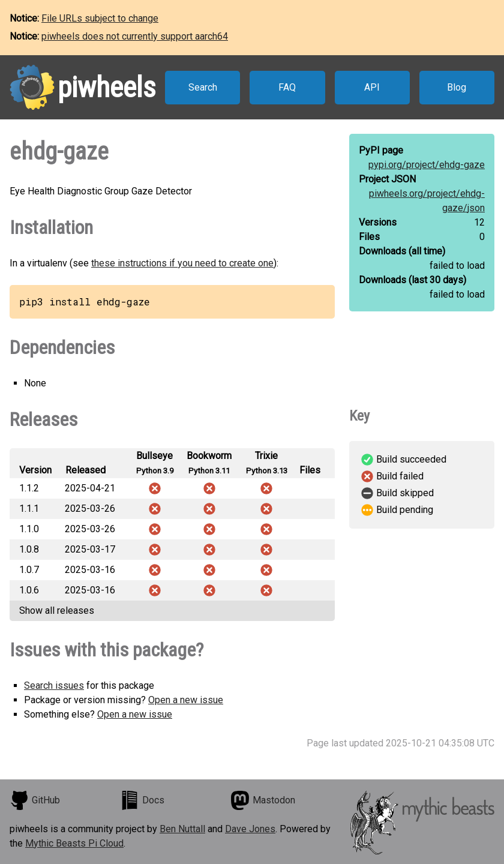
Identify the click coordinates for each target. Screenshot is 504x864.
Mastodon (263, 800)
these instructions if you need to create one (182, 263)
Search (203, 87)
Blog (457, 87)
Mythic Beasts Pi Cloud (74, 843)
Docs (142, 800)
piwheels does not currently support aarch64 (135, 36)
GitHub (35, 800)
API (372, 87)
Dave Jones (250, 829)
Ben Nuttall (182, 829)
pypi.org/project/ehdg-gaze (427, 165)
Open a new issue (186, 700)
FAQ (287, 87)
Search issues (54, 685)
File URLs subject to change (100, 18)
